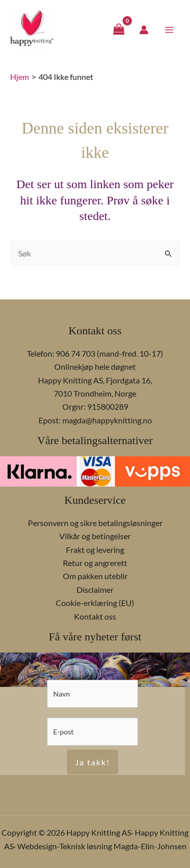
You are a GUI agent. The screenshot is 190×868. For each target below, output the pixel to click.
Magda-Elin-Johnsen (150, 846)
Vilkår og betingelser (95, 536)
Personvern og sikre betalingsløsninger (95, 523)
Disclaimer (95, 590)
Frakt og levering (95, 550)
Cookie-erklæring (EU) (95, 603)
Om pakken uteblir (95, 576)
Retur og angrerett (95, 563)
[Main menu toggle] (169, 29)
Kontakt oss (95, 616)
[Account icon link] (144, 30)
